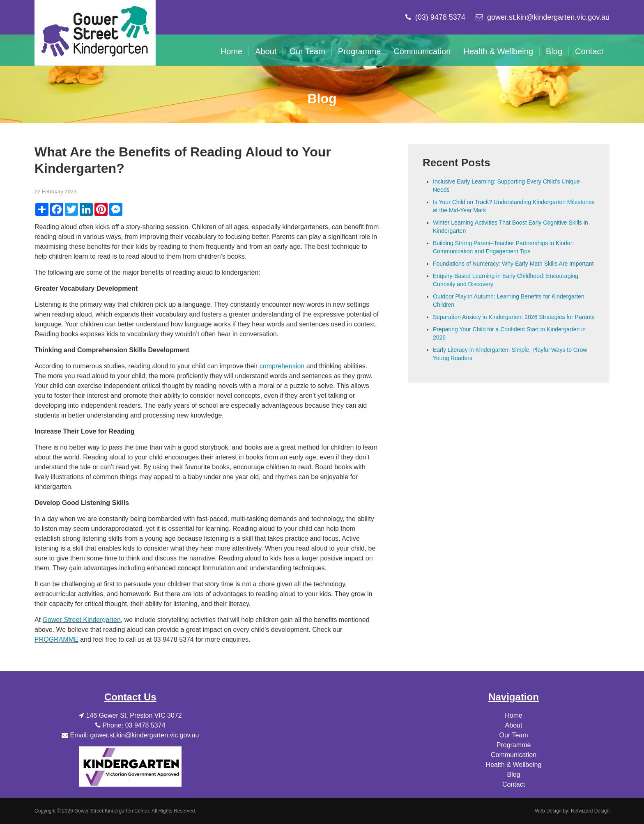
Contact (589, 51)
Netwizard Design (590, 811)
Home (231, 51)
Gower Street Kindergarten (82, 620)
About (266, 51)
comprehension (282, 366)
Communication (422, 51)
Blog (554, 51)
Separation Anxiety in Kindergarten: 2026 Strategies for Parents (514, 317)
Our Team (307, 51)
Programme (359, 51)
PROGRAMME (56, 639)
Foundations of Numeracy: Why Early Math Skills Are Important (513, 264)
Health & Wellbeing (498, 51)
